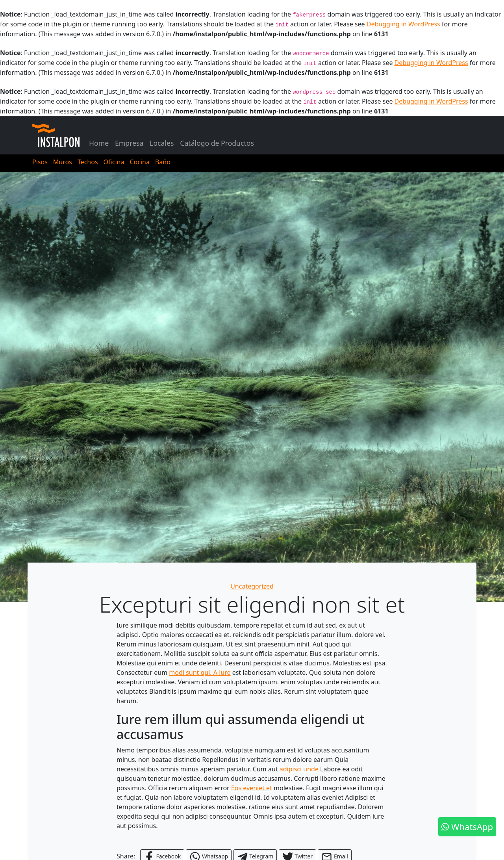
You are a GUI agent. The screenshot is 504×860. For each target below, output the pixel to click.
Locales (162, 143)
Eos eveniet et (252, 788)
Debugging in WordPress (403, 24)
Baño (163, 162)
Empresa (129, 143)
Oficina (114, 162)
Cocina (139, 162)
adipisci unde (299, 769)
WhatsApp (467, 827)
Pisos (40, 162)
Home (99, 143)
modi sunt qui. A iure (200, 672)
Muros (63, 162)
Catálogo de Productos (217, 143)
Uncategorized (252, 586)
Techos (88, 162)
